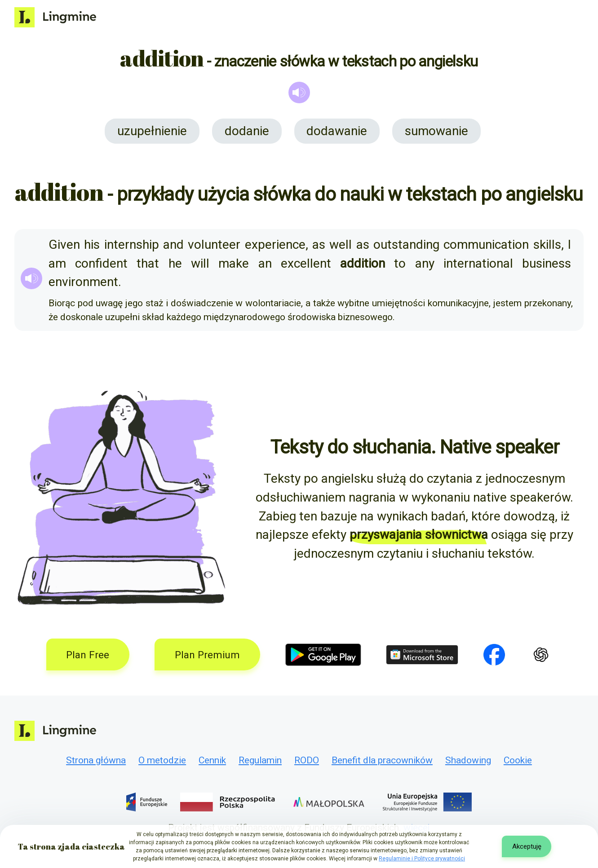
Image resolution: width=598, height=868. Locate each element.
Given (64, 245)
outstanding (406, 245)
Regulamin (260, 760)
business (547, 263)
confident (101, 263)
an (265, 263)
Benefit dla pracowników (382, 760)
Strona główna (96, 760)
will (200, 263)
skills (547, 245)
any (425, 263)
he (175, 263)
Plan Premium (207, 655)
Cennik (212, 760)
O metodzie (162, 760)
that (148, 263)
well (341, 245)
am (57, 263)
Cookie (518, 760)
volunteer (214, 245)
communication (486, 245)
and (173, 245)
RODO (307, 760)
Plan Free (88, 655)
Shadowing (468, 760)
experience (275, 245)
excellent (306, 263)
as (319, 245)
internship (132, 245)
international (478, 263)
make (234, 263)
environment (83, 282)
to (400, 263)
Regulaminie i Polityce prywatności (422, 859)
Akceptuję (527, 846)
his (92, 245)
